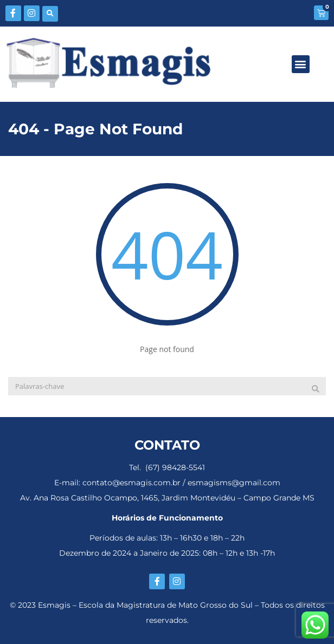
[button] (50, 14)
